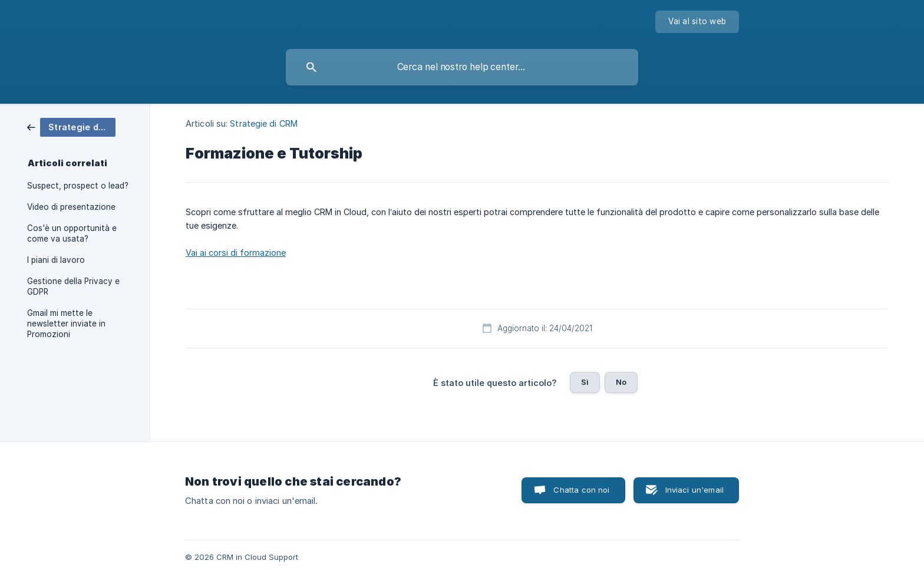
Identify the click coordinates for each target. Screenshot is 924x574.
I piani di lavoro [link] (56, 260)
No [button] (621, 382)
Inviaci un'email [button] (694, 490)
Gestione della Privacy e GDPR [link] (73, 286)
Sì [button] (585, 382)
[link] (71, 126)
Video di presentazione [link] (71, 207)
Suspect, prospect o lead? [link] (78, 186)
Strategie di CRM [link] (264, 123)
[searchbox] (462, 67)
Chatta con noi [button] (581, 490)
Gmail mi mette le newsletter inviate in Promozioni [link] (66, 324)
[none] (697, 22)
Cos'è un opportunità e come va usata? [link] (72, 233)
